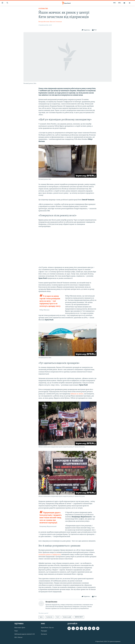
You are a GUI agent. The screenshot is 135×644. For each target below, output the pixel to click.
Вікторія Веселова (44, 22)
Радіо (16, 631)
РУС (115, 3)
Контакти (44, 634)
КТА (119, 3)
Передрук (44, 631)
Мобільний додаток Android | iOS (25, 634)
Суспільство (43, 9)
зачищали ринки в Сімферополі (50, 555)
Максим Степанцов (56, 22)
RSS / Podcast (18, 638)
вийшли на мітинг (77, 394)
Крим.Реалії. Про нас (47, 628)
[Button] (86, 30)
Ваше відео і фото (20, 628)
